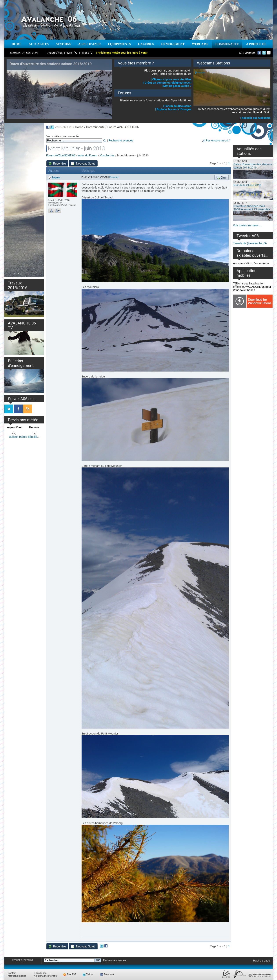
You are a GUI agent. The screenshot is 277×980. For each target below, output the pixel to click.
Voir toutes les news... (247, 225)
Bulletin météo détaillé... (24, 437)
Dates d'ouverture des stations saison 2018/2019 (253, 166)
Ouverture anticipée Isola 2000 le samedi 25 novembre (252, 208)
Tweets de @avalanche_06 (250, 243)
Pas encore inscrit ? (218, 140)
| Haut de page (261, 961)
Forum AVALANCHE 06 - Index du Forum (72, 155)
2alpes (56, 177)
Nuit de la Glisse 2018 (247, 185)
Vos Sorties (107, 155)
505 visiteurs (247, 53)
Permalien (114, 177)
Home (79, 127)
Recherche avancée (121, 140)
